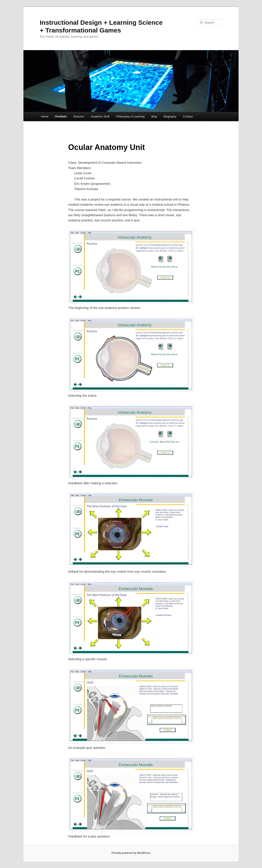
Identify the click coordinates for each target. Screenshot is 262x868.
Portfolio (61, 116)
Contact (188, 116)
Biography (170, 116)
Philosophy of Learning (130, 116)
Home (45, 116)
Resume (79, 116)
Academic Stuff (100, 116)
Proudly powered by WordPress (131, 853)
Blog (154, 116)
